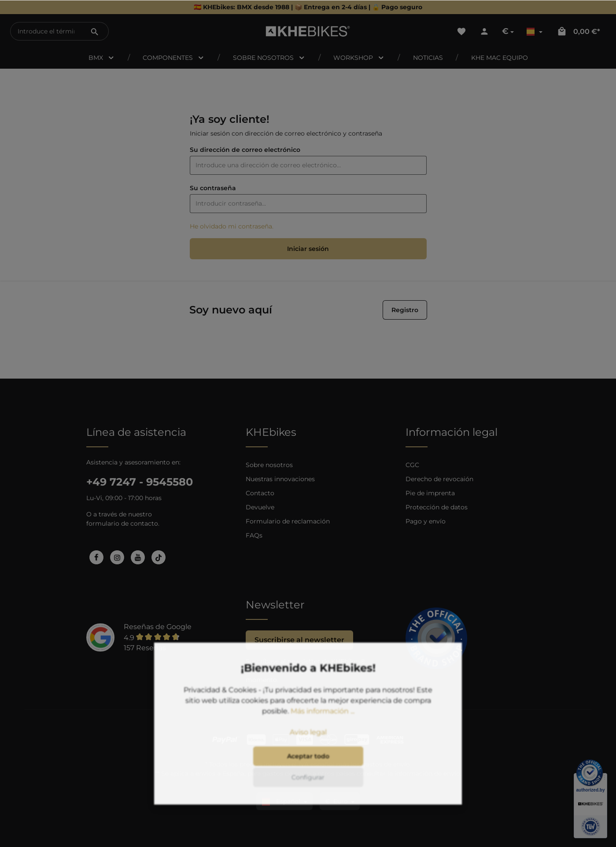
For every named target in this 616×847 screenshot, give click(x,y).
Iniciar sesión (308, 249)
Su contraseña (213, 188)
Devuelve (260, 507)
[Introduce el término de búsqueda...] (46, 31)
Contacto (260, 493)
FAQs (254, 535)
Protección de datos (437, 507)
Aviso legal (308, 744)
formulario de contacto (122, 523)
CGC (412, 465)
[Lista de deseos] (461, 31)
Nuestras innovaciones (280, 479)
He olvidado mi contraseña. (232, 226)
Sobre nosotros (269, 465)
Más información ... (323, 723)
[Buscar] (95, 31)
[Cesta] (578, 31)
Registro (405, 310)
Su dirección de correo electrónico (245, 150)
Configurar (308, 789)
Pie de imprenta (430, 493)
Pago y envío (426, 521)
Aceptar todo (308, 768)
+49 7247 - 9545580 (140, 482)
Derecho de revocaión (439, 479)
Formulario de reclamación (288, 521)
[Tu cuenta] (484, 31)
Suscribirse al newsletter (299, 640)
